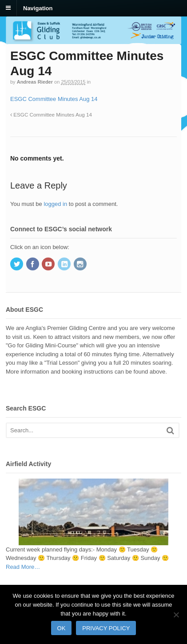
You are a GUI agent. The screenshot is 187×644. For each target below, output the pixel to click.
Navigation (38, 8)
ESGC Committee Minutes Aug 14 (54, 99)
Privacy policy (106, 628)
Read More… (23, 567)
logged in (55, 204)
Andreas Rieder (35, 82)
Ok (62, 628)
